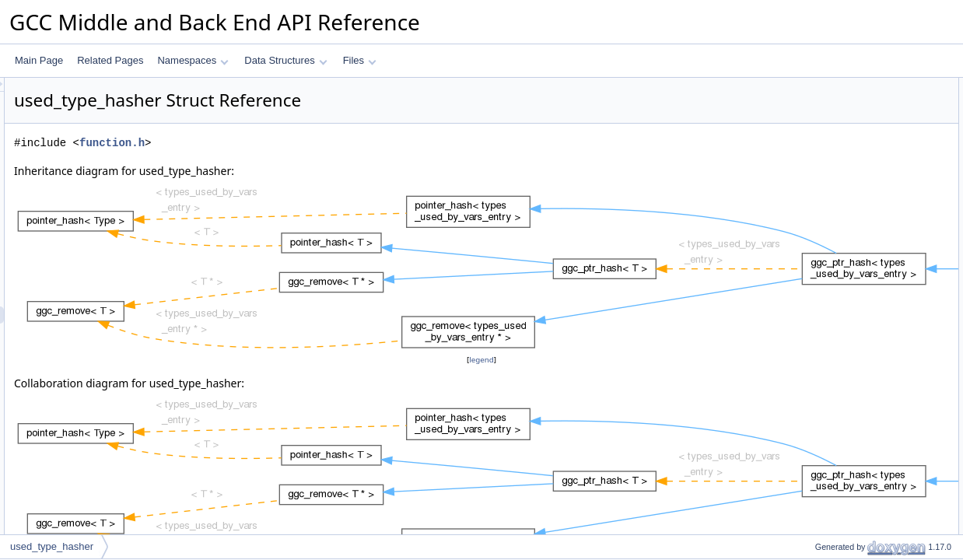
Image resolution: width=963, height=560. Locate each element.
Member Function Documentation (858, 446)
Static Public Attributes (836, 360)
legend (484, 360)
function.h (306, 143)
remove (818, 292)
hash (812, 155)
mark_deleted (830, 223)
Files (360, 60)
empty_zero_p (832, 377)
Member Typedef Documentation (857, 394)
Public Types (816, 86)
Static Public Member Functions (855, 138)
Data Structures (285, 60)
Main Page (39, 60)
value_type (825, 103)
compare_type (832, 121)
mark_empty (828, 240)
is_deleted (823, 257)
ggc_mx (818, 309)
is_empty (821, 275)
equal (813, 172)
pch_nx (817, 343)
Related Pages (110, 60)
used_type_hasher (52, 546)
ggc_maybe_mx (835, 326)
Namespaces (193, 60)
